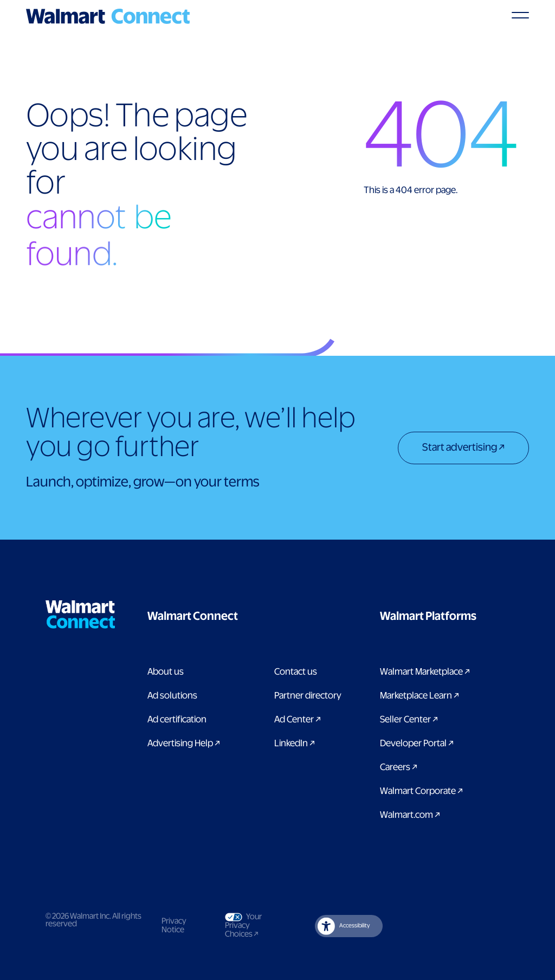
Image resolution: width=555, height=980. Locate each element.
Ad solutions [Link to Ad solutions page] (172, 696)
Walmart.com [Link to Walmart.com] (410, 815)
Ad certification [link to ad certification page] (177, 720)
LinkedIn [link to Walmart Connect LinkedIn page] (295, 744)
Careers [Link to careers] (399, 767)
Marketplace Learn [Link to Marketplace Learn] (420, 696)
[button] (247, 617)
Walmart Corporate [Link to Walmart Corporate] (421, 791)
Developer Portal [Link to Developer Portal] (417, 744)
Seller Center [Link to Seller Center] (409, 720)
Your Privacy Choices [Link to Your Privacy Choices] (251, 925)
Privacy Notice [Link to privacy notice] (174, 926)
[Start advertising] (463, 449)
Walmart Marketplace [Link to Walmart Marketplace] (425, 672)
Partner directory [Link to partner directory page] (308, 696)
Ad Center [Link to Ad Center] (298, 720)
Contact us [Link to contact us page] (296, 672)
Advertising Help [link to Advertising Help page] (184, 744)
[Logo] (108, 16)
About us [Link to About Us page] (166, 672)
